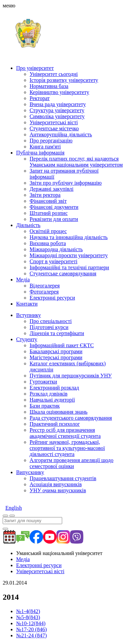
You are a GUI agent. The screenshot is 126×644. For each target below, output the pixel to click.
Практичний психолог (55, 424)
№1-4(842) (28, 611)
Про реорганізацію (51, 141)
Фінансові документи (54, 207)
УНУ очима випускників (58, 490)
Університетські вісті (54, 122)
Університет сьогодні (54, 74)
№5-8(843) (28, 617)
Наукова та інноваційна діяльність (69, 237)
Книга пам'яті (45, 147)
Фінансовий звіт (48, 201)
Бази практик (45, 406)
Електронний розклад (54, 388)
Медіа (23, 280)
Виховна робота (48, 243)
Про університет (35, 68)
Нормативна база (49, 86)
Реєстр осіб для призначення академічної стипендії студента (65, 433)
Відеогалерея (45, 286)
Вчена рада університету (58, 104)
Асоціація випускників (56, 484)
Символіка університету (57, 116)
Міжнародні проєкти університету (69, 255)
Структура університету (57, 110)
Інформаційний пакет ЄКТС (62, 345)
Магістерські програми (56, 357)
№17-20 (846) (31, 629)
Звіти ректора (45, 195)
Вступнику (29, 315)
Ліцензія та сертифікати (57, 333)
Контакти (27, 304)
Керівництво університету (59, 92)
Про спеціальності (51, 321)
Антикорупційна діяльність (61, 134)
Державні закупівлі (52, 189)
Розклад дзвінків (49, 394)
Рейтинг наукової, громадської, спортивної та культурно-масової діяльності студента (67, 448)
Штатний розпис (49, 213)
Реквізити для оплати (54, 219)
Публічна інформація (40, 153)
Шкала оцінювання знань (58, 412)
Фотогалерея (44, 292)
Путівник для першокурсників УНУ (71, 376)
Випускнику (30, 472)
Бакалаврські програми (56, 351)
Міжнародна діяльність (56, 249)
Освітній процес (48, 231)
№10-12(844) (31, 623)
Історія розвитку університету (64, 80)
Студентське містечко (54, 128)
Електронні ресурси (52, 298)
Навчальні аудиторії (52, 400)
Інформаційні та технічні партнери (69, 267)
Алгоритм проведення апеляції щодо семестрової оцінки (71, 463)
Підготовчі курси (49, 327)
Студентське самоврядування (63, 273)
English (14, 508)
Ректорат (40, 98)
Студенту (27, 339)
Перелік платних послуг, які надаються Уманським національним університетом (76, 162)
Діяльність (28, 225)
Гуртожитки (43, 382)
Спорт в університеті (53, 261)
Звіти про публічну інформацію (66, 183)
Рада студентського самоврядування (71, 418)
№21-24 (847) (31, 635)
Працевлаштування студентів (63, 478)
